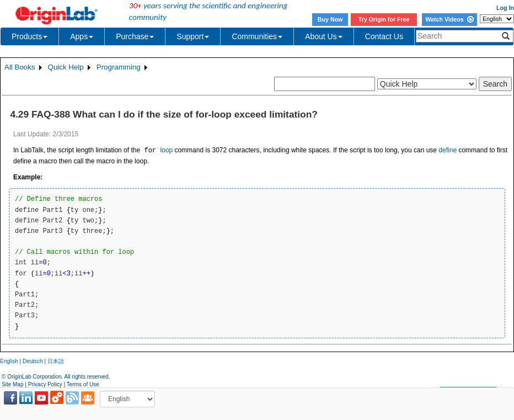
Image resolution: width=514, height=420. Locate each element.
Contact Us (384, 36)
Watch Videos (449, 19)
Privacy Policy (45, 384)
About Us (324, 36)
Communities (257, 36)
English (9, 361)
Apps (82, 36)
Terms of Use (83, 384)
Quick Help (66, 67)
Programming (119, 67)
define (448, 151)
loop (157, 151)
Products (30, 36)
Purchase (135, 36)
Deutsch (33, 361)
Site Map (12, 384)
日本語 (56, 361)
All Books (20, 67)
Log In (505, 8)
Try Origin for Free (384, 19)
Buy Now (330, 19)
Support (193, 36)
